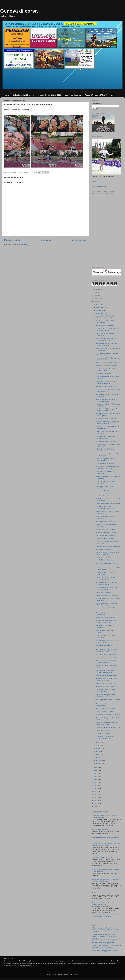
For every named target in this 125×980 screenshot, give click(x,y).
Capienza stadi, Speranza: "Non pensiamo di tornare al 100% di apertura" (106, 946)
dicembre (99, 304)
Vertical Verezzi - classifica (105, 712)
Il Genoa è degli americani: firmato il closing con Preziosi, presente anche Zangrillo (104, 936)
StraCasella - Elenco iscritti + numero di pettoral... (105, 738)
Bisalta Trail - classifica (103, 592)
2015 (96, 788)
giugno (98, 748)
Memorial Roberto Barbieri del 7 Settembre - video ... (106, 651)
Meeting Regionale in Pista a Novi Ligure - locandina (107, 553)
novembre (100, 307)
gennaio (99, 763)
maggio (99, 751)
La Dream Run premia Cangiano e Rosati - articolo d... (107, 423)
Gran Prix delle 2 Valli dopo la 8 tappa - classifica (106, 410)
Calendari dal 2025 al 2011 (24, 95)
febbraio (99, 760)
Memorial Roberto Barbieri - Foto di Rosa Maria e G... (108, 614)
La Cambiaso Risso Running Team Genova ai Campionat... (107, 468)
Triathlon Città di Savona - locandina (108, 496)
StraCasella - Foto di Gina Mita (106, 658)
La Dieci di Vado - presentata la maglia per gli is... (106, 400)
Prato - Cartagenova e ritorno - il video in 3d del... (107, 460)
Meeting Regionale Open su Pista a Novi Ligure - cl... (108, 415)
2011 (96, 800)
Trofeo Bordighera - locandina (106, 521)
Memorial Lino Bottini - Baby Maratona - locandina (105, 671)
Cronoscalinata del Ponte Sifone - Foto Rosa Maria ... (107, 604)
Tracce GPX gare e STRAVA (96, 95)
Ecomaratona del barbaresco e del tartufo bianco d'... (107, 437)
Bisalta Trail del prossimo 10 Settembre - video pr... (105, 695)
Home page (45, 240)
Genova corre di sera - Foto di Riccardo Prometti (106, 679)
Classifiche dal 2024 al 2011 (50, 95)
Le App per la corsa (73, 95)
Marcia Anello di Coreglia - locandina (108, 363)
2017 (96, 782)
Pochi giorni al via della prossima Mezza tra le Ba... (107, 354)
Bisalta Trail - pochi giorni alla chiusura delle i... (106, 690)
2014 (96, 791)
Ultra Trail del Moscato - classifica (107, 366)
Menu (7, 95)
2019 (96, 776)
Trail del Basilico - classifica (101, 893)
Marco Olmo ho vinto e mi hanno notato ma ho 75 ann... (107, 339)
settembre (100, 313)
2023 (96, 302)
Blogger (75, 974)
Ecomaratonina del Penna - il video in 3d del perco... (107, 455)
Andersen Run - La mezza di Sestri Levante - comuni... (107, 330)
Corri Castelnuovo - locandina (106, 441)
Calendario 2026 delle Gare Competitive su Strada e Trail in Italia (105, 880)
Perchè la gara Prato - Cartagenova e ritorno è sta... (108, 359)
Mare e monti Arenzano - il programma (105, 705)
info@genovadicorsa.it (99, 186)
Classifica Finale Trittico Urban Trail (108, 728)
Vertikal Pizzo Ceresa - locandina (107, 595)
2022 (96, 767)
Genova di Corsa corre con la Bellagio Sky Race (106, 382)
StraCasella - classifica (103, 734)
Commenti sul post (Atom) (20, 245)
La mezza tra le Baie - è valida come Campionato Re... (108, 390)
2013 (96, 794)
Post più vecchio (79, 240)
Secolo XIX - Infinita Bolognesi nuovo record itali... (106, 579)
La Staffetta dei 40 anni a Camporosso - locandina (105, 508)
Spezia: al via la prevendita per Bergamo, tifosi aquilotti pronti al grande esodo (106, 942)
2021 (96, 770)
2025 (96, 296)
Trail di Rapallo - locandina (105, 326)
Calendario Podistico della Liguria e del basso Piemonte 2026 (105, 816)
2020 (96, 773)
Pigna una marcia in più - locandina (108, 546)
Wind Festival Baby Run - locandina (108, 504)
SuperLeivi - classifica (103, 731)
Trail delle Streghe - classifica (106, 386)
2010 (96, 803)
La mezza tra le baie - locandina (106, 419)
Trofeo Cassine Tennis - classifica (107, 675)
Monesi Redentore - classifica (106, 709)
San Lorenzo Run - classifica (105, 535)
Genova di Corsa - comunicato (106, 655)
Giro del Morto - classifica (104, 560)
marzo (98, 757)
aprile (98, 754)
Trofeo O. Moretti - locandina (101, 917)
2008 (96, 806)
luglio (98, 745)
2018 (96, 779)
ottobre (98, 310)
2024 (96, 299)
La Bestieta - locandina (103, 549)
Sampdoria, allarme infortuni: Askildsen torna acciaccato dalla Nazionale (105, 951)
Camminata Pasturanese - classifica (108, 715)
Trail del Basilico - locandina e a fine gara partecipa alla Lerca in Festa (106, 844)
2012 (96, 797)
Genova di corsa (19, 11)
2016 (96, 785)
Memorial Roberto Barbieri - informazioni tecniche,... (105, 646)
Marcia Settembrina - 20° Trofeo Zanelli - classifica (106, 662)
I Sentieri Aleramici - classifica (106, 683)
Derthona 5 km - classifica (104, 538)
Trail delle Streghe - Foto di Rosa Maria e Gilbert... (107, 370)
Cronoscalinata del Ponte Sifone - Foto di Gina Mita (107, 588)
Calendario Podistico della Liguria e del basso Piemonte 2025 (105, 904)
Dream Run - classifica (103, 557)
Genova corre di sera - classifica (107, 686)
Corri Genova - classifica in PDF (103, 829)
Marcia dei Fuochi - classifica (105, 618)
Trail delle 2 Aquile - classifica (102, 857)
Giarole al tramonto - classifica (106, 532)
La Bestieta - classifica (103, 374)
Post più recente (12, 240)
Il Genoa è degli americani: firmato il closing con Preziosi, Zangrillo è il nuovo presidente (105, 930)
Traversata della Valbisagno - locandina (105, 837)
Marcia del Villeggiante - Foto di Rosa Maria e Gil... (106, 724)
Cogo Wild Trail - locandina (105, 464)
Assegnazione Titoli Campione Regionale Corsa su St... (106, 317)
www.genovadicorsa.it (102, 961)
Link (113, 95)
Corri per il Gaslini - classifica (105, 529)
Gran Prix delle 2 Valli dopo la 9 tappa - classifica (106, 344)
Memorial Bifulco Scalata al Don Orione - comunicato (106, 622)
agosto (98, 742)
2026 (96, 293)
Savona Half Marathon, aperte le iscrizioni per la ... (107, 492)
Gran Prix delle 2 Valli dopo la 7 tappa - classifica (106, 583)
